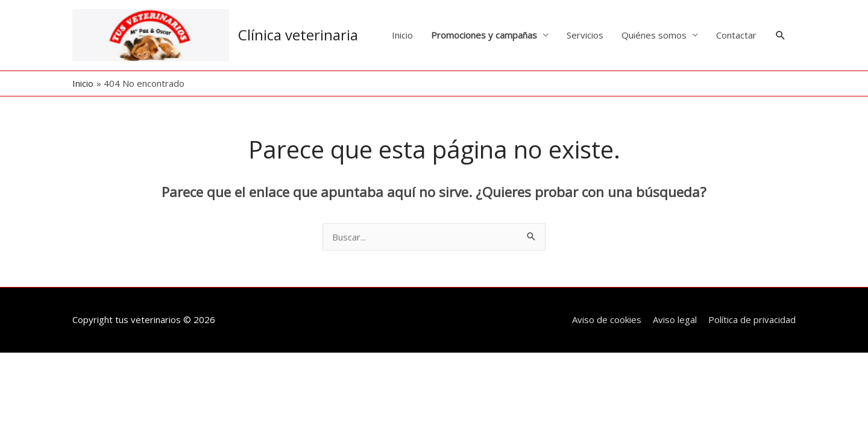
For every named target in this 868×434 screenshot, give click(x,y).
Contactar (736, 35)
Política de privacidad (752, 319)
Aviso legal (675, 319)
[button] (781, 36)
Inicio (402, 35)
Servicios (585, 35)
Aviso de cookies (607, 319)
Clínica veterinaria (298, 35)
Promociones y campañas (484, 35)
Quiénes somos (654, 35)
